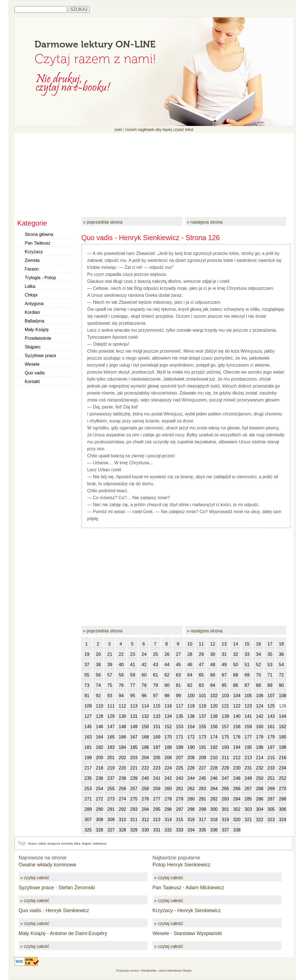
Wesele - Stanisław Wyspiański (187, 933)
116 (168, 706)
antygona (54, 843)
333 (180, 830)
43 (156, 665)
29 (201, 654)
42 (144, 665)
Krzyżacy (34, 252)
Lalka (30, 286)
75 (110, 685)
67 (224, 675)
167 (134, 737)
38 (98, 665)
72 (281, 675)
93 (110, 696)
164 (100, 737)
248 (237, 778)
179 (271, 737)
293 (134, 809)
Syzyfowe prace (41, 356)
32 (236, 654)
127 (88, 716)
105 (248, 696)
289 (88, 809)
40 (121, 665)
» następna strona (205, 222)
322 (260, 820)
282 (214, 799)
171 (180, 737)
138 (214, 716)
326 (100, 830)
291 (111, 809)
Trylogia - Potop (40, 278)
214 (260, 758)
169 (157, 737)
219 (111, 768)
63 (179, 675)
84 (213, 685)
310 (122, 820)
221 (134, 768)
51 (247, 665)
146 (100, 727)
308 (100, 820)
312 (145, 820)
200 (100, 758)
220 (122, 768)
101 (203, 696)
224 (168, 768)
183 (111, 747)
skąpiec (87, 843)
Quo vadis (35, 373)
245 (203, 778)
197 (271, 747)
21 (110, 654)
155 (203, 727)
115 (157, 706)
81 (179, 685)
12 (213, 644)
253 (88, 789)
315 (180, 820)
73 (87, 685)
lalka (77, 843)
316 (191, 820)
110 (100, 706)
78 (144, 685)
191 (203, 747)
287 (271, 799)
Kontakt (32, 382)
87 (247, 685)
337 (225, 830)
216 (283, 758)
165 (111, 737)
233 (271, 768)
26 (167, 654)
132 (145, 716)
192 (214, 747)
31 (224, 654)
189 (180, 747)
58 (121, 675)
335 (203, 830)
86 (236, 685)
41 (133, 665)
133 (157, 716)
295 (157, 809)
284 (237, 799)
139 (225, 716)
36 (281, 654)
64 (190, 675)
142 (260, 716)
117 (180, 706)
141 (248, 716)
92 (98, 696)
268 (260, 789)
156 (214, 727)
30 (213, 654)
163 (88, 737)
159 (248, 727)
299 (203, 809)
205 (157, 758)
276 (145, 799)
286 (260, 799)
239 (134, 778)
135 (180, 716)
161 (271, 727)
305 (271, 809)
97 (156, 696)
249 (248, 778)
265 (225, 789)
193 (225, 747)
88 (259, 685)
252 (283, 778)
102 (214, 696)
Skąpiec (33, 347)
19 (87, 654)
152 (168, 727)
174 (214, 737)
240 (145, 778)
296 (168, 809)
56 (98, 675)
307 (88, 820)
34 (259, 654)
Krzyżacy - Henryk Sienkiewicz (187, 910)
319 (225, 820)
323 (271, 820)
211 (225, 758)
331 (157, 830)
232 (260, 768)
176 (237, 737)
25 (156, 654)
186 (145, 747)
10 (190, 644)
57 (110, 675)
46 (190, 665)
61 (156, 675)
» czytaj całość (35, 878)
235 (88, 778)
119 (203, 706)
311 (134, 820)
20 (98, 654)
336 (214, 830)
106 (260, 696)
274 (122, 799)
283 (225, 799)
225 (180, 768)
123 (248, 706)
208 (191, 758)
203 (134, 758)
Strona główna (39, 234)
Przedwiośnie (38, 338)
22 (121, 654)
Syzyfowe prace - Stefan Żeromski (57, 888)
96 (144, 696)
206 (168, 758)
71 (270, 675)
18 (281, 644)
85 (224, 685)
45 (179, 665)
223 (157, 768)
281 (203, 799)
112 (122, 706)
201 (111, 758)
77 (133, 685)
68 (236, 675)
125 (271, 706)
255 (111, 789)
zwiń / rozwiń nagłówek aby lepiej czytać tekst (154, 130)
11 (201, 644)
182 (100, 747)
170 (168, 737)
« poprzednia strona (103, 222)
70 (259, 675)
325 (88, 830)
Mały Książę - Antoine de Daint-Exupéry (63, 933)
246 (214, 778)
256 (122, 789)
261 (180, 789)
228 (214, 768)
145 (88, 727)
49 (224, 665)
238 (122, 778)
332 (168, 830)
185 (134, 747)
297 (180, 809)
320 (237, 820)
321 (248, 820)
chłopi (42, 843)
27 (179, 654)
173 (203, 737)
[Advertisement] (154, 172)
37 (87, 665)
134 (168, 716)
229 (225, 768)
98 (167, 696)
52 (259, 665)
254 (100, 789)
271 (88, 799)
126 (283, 706)
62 (167, 675)
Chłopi (31, 295)
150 (145, 727)
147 (111, 727)
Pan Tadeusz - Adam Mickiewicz (188, 888)
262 (191, 789)
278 (168, 799)
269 (271, 789)
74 (98, 685)
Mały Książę (37, 330)
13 (224, 644)
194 (237, 747)
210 (214, 758)
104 (237, 696)
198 (283, 747)
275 (134, 799)
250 (260, 778)
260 (168, 789)
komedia (67, 843)
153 (180, 727)
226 (191, 768)
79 (156, 685)
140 (237, 716)
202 (122, 758)
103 (225, 696)
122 (237, 706)
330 (145, 830)
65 (201, 675)
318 (214, 820)
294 (145, 809)
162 (283, 727)
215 (271, 758)
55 (87, 675)
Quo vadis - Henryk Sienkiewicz (54, 910)
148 (122, 727)
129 (111, 716)
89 (270, 685)
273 (111, 799)
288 (283, 799)
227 (203, 768)
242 (168, 778)
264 (214, 789)
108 (283, 696)
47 (201, 665)
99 (179, 696)
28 (190, 654)
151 (157, 727)
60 (144, 675)
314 (168, 820)
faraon (33, 843)
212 (237, 758)
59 (133, 675)
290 (100, 809)
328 (122, 830)
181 (88, 747)
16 (259, 644)
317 (203, 820)
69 (247, 675)
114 (145, 706)
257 (134, 789)
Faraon (32, 269)
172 (191, 737)
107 (271, 696)
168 (145, 737)
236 (100, 778)
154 (191, 727)
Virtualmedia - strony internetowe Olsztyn (166, 971)
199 (88, 758)
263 (203, 789)
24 (144, 654)
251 (271, 778)
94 (121, 696)
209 (203, 758)
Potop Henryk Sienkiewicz (182, 865)
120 (214, 706)
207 (180, 758)
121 (225, 706)
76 (121, 685)
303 (248, 809)
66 (213, 675)
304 (260, 809)
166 (122, 737)
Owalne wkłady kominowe (48, 865)
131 (134, 716)
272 (100, 799)
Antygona (34, 304)
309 (111, 820)
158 (237, 727)
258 (145, 789)
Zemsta (32, 260)
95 (133, 696)
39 (110, 665)
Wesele (32, 364)
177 (248, 737)
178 (260, 737)
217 (88, 768)
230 (237, 768)
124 (260, 706)
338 (237, 830)
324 (283, 820)
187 (157, 747)
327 (111, 830)
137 (203, 716)
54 (281, 665)
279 (180, 799)
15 (247, 644)
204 (145, 758)
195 (248, 747)
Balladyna (35, 321)
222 (145, 768)
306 (283, 809)
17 (270, 644)
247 (225, 778)
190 (191, 747)
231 (248, 768)
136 (191, 716)
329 (134, 830)
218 (100, 768)
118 (191, 706)
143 (271, 716)
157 (225, 727)
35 (270, 654)
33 (247, 654)
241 (157, 778)
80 (167, 685)
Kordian (33, 312)
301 (225, 809)
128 (100, 716)
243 (180, 778)
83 (201, 685)
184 (122, 747)
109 (88, 706)
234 (283, 768)
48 (213, 665)
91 (87, 696)
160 (260, 727)
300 (214, 809)
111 (111, 706)
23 (133, 654)
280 (191, 799)
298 (191, 809)
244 (191, 778)
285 (248, 799)
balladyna (100, 843)
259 (157, 789)
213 (248, 758)
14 (236, 644)
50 (236, 665)
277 (157, 799)
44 (167, 665)
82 (190, 685)
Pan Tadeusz (38, 243)
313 (157, 820)
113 (134, 706)
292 (122, 809)
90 (281, 685)
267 (248, 789)
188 (168, 747)
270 (283, 789)
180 (283, 737)
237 (111, 778)
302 (237, 809)
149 (134, 727)
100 (191, 696)
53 (270, 665)
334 (191, 830)
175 (225, 737)
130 (122, 716)
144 (283, 716)
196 (260, 747)
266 (237, 789)
